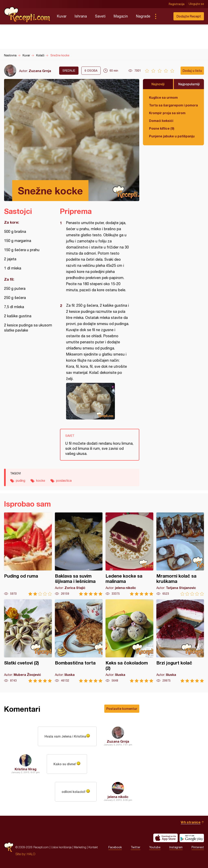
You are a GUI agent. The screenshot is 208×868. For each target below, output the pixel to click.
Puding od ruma (28, 554)
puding (21, 481)
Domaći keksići (161, 121)
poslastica (64, 481)
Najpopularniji (189, 84)
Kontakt (93, 847)
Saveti (100, 16)
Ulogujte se (196, 4)
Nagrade (143, 16)
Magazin (121, 16)
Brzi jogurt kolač (180, 641)
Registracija (177, 4)
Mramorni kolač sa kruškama (180, 554)
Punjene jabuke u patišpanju (172, 136)
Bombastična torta (79, 641)
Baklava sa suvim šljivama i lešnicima (79, 554)
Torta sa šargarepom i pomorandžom (173, 105)
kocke (41, 481)
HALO (31, 854)
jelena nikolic (118, 797)
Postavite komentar (122, 709)
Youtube (155, 847)
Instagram (176, 847)
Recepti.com (27, 15)
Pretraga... (164, 16)
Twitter (136, 847)
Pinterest (198, 847)
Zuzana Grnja (40, 71)
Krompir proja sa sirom (167, 113)
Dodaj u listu (192, 71)
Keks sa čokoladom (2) (129, 641)
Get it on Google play (192, 838)
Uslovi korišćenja (61, 847)
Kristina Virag (26, 769)
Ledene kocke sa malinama (129, 554)
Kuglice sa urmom (163, 97)
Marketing (80, 847)
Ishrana (81, 16)
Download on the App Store (166, 838)
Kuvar (62, 16)
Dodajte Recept (189, 16)
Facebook (115, 847)
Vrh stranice (191, 822)
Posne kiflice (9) (162, 128)
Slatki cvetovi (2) (28, 641)
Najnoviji (158, 84)
